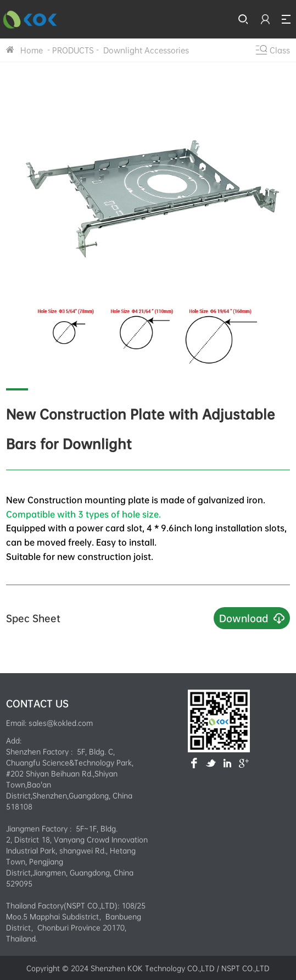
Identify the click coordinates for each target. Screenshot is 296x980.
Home (32, 50)
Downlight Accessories (145, 50)
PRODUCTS (73, 50)
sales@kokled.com (61, 723)
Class (280, 50)
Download (244, 618)
